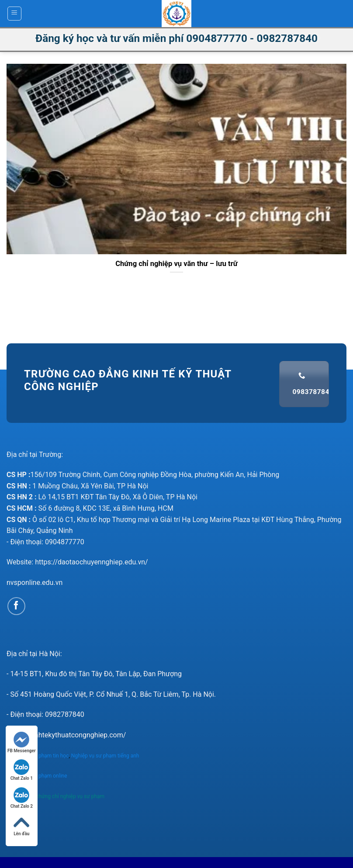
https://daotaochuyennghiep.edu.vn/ (92, 562)
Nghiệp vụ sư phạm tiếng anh (106, 756)
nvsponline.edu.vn (35, 583)
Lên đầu (21, 825)
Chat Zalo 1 (22, 770)
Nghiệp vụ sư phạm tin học (38, 756)
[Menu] (15, 14)
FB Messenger (22, 742)
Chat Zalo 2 (22, 798)
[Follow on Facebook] (16, 606)
